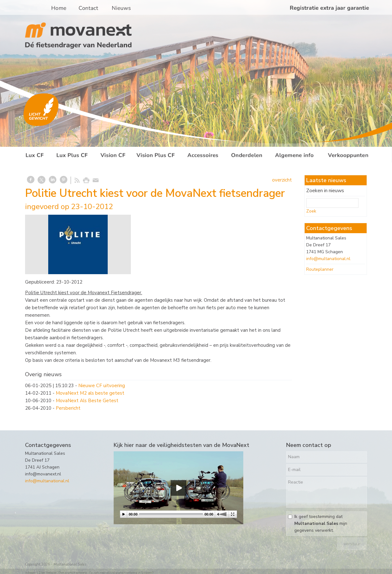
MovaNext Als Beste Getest (87, 401)
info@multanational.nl (328, 259)
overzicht (282, 180)
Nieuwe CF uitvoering (102, 386)
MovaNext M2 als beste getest (90, 393)
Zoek (311, 211)
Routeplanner (320, 269)
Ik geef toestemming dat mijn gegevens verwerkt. (321, 523)
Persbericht (68, 408)
